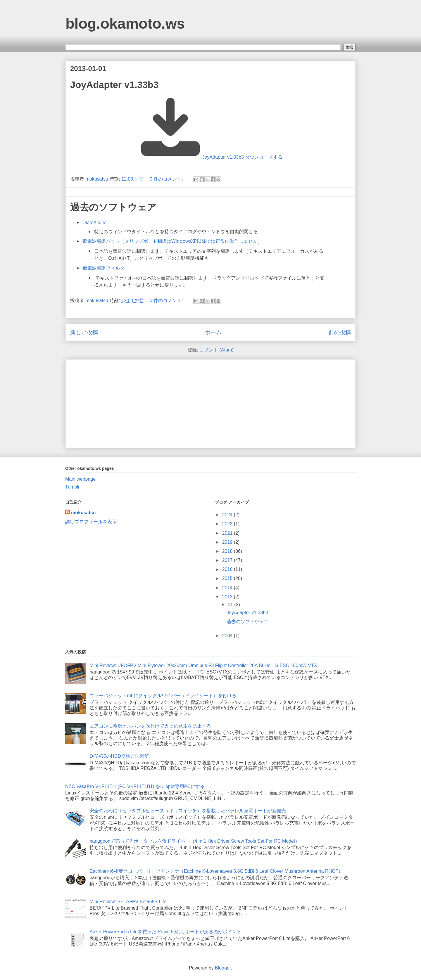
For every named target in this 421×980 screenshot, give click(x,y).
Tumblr (72, 487)
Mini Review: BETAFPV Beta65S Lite (128, 902)
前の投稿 (340, 332)
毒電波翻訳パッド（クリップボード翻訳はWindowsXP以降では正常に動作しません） (172, 241)
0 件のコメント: (167, 179)
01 (231, 605)
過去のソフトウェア (113, 207)
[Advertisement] (210, 403)
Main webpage (80, 479)
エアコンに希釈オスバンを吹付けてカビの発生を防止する (150, 726)
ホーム (213, 332)
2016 (228, 569)
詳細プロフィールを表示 (91, 522)
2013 (228, 597)
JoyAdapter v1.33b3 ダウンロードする (243, 157)
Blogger (223, 968)
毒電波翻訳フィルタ (103, 268)
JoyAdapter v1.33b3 (114, 85)
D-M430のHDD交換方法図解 (119, 756)
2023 (228, 524)
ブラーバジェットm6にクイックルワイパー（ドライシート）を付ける (163, 696)
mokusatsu (83, 513)
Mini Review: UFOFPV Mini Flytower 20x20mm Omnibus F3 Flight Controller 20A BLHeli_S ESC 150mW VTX (203, 665)
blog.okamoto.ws (125, 24)
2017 (228, 560)
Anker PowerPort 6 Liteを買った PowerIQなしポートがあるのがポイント (165, 932)
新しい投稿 (84, 332)
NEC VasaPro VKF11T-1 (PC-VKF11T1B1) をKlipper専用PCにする (135, 786)
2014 (228, 588)
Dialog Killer (95, 222)
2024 (228, 515)
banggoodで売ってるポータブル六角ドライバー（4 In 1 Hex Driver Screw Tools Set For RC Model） (194, 841)
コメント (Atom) (216, 350)
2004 (228, 636)
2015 (228, 578)
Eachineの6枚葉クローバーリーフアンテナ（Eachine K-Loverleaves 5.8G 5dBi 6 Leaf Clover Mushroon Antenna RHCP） (216, 871)
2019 (228, 542)
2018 (228, 551)
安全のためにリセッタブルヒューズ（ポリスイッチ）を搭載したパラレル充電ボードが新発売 (188, 811)
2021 (228, 533)
